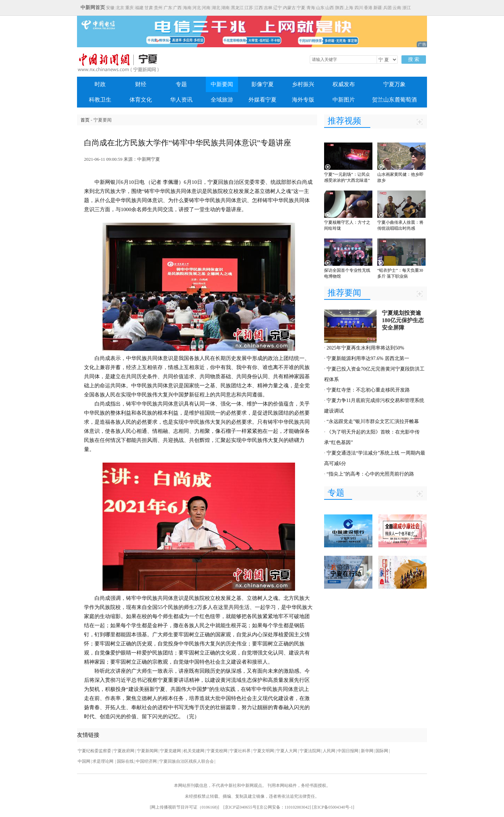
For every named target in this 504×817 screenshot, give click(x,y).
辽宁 (278, 8)
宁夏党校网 (217, 751)
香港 (368, 8)
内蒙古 (289, 8)
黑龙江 (237, 8)
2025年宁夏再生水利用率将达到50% (365, 348)
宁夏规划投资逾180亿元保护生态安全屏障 (403, 320)
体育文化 (141, 100)
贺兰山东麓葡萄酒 (394, 100)
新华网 (367, 751)
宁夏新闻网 (147, 751)
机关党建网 (194, 751)
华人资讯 (181, 100)
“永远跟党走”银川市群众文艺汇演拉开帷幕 (373, 421)
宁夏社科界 (240, 751)
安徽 (110, 8)
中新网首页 (93, 8)
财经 (141, 84)
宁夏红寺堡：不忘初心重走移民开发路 (368, 390)
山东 (320, 8)
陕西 (339, 8)
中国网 (84, 761)
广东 (168, 8)
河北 (197, 8)
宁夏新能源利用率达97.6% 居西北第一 (368, 358)
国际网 (382, 751)
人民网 (329, 751)
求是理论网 (103, 761)
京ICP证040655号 (241, 807)
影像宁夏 (262, 84)
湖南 (225, 8)
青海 (311, 8)
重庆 (129, 8)
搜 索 (414, 59)
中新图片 (344, 100)
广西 (177, 8)
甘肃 (149, 8)
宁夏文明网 (264, 751)
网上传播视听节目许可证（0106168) (184, 807)
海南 (187, 8)
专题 (181, 84)
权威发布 (344, 84)
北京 (120, 8)
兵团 (387, 8)
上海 (349, 8)
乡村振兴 (303, 84)
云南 (397, 8)
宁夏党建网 (170, 751)
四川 (359, 8)
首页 (85, 120)
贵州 (158, 8)
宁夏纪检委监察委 (94, 751)
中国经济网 (146, 761)
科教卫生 (100, 100)
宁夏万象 (394, 84)
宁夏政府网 (124, 751)
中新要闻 (222, 84)
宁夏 (301, 8)
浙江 (407, 8)
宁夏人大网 (287, 751)
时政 (100, 84)
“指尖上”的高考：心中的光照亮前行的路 (370, 474)
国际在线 (125, 761)
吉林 (268, 8)
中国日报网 (348, 751)
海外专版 (303, 100)
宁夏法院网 (310, 751)
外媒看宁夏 (262, 100)
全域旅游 (222, 100)
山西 (330, 8)
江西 (259, 8)
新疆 (378, 8)
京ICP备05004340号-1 (333, 807)
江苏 (249, 8)
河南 (206, 8)
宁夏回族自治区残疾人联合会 (187, 761)
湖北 (216, 8)
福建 (139, 8)
